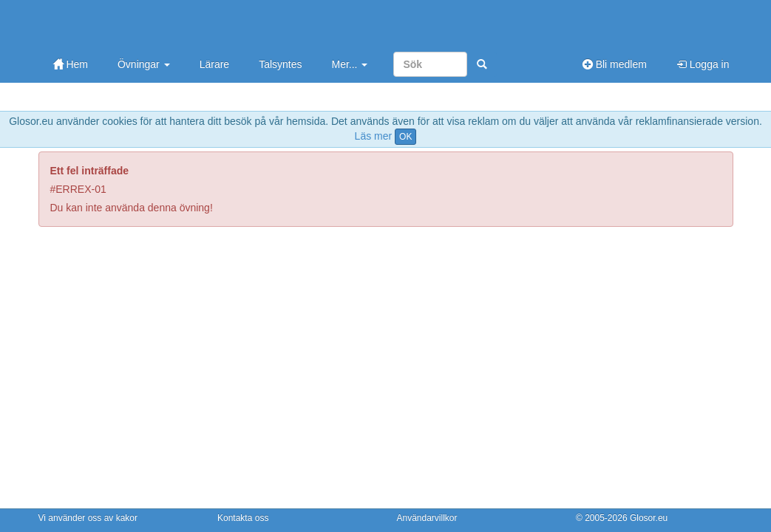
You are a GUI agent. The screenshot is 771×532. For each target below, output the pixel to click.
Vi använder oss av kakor (88, 518)
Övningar (144, 64)
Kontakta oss (243, 518)
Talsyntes (280, 64)
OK (405, 137)
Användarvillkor (427, 518)
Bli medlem (615, 64)
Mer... (349, 64)
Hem (71, 64)
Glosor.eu (649, 518)
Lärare (214, 64)
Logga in (703, 64)
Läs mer (374, 136)
